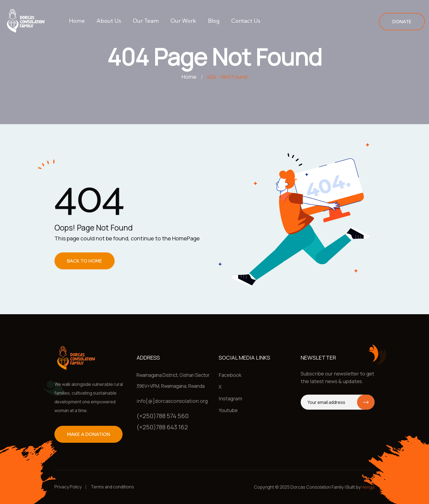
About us (109, 21)
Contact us (246, 21)
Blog (214, 21)
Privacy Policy (68, 487)
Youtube (228, 410)
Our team (146, 21)
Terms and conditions (112, 487)
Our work (183, 21)
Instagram (230, 398)
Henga (368, 487)
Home (77, 21)
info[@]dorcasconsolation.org (172, 401)
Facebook (230, 375)
